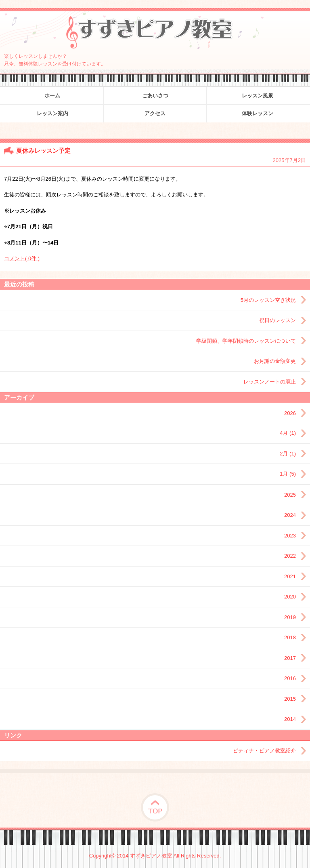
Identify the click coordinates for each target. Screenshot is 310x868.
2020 (290, 597)
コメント (22, 258)
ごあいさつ (155, 96)
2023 (290, 536)
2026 (290, 413)
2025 (290, 495)
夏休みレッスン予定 (43, 151)
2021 (290, 576)
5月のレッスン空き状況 (268, 300)
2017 (290, 658)
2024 (290, 515)
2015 (290, 699)
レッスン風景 (258, 96)
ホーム (52, 96)
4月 (288, 433)
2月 (288, 454)
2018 (290, 637)
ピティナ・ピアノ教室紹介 (264, 751)
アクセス (155, 113)
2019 (290, 617)
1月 (288, 474)
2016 (290, 678)
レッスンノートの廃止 (270, 382)
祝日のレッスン (278, 320)
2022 (290, 556)
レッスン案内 (52, 113)
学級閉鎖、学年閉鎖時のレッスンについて (246, 341)
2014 (290, 719)
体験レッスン (258, 113)
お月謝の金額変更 (275, 361)
